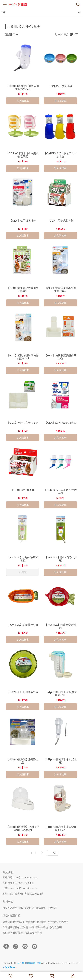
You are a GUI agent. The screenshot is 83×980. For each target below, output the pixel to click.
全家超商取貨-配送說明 (15, 927)
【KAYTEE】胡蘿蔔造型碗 (23, 625)
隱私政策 (41, 908)
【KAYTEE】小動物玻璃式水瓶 (23, 559)
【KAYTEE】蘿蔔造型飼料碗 (60, 626)
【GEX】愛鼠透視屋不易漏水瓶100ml (60, 290)
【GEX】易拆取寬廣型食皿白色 (60, 357)
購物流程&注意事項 (13, 922)
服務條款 (52, 908)
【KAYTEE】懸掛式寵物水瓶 (60, 559)
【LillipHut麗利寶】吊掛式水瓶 (60, 761)
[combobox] (12, 35)
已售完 (23, 572)
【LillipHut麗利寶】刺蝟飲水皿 (23, 761)
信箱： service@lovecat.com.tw (20, 888)
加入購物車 (23, 101)
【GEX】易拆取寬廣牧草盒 (23, 423)
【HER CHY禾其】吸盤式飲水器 (60, 492)
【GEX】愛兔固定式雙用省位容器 (23, 290)
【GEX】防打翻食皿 (23, 490)
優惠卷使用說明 (33, 933)
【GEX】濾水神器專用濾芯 (60, 423)
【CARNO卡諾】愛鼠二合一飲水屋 (60, 155)
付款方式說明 (10, 908)
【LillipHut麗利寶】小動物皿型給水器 (60, 828)
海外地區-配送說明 (13, 933)
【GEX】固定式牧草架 (60, 221)
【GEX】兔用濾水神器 (23, 221)
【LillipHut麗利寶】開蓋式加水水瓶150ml (23, 87)
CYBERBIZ (9, 967)
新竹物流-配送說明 (58, 922)
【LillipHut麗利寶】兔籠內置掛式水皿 (60, 694)
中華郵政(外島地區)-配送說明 (46, 927)
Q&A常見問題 (27, 908)
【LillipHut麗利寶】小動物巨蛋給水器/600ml (23, 828)
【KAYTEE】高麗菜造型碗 (23, 692)
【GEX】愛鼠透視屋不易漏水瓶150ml (23, 357)
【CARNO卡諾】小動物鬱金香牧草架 (23, 155)
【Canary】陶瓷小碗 (60, 86)
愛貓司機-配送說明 (36, 922)
